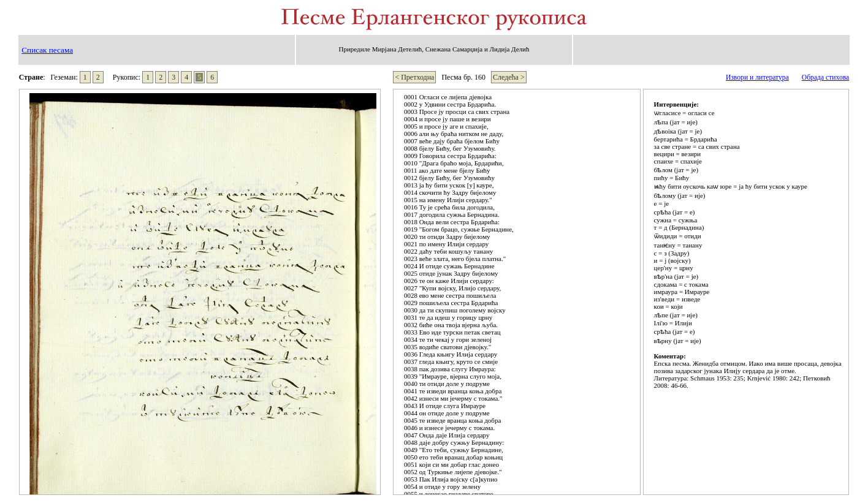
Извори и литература (757, 78)
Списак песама (47, 50)
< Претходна (414, 77)
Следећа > (509, 77)
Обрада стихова (825, 78)
